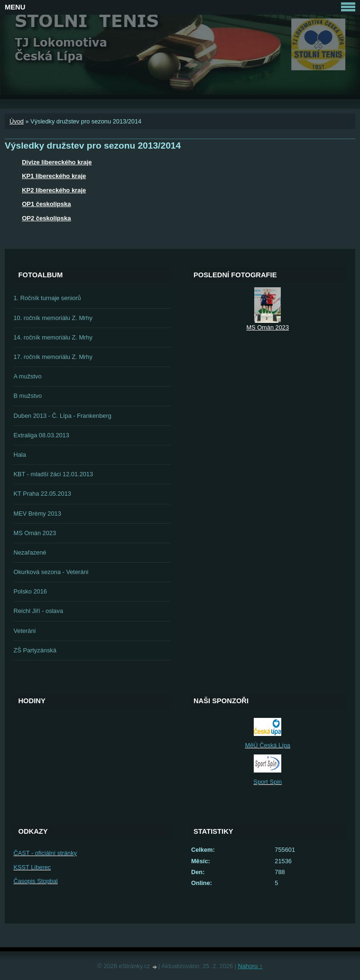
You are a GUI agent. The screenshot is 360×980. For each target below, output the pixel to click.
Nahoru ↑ (250, 966)
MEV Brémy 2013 (37, 514)
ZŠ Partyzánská (35, 650)
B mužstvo (28, 396)
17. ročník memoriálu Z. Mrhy (53, 357)
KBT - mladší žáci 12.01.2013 (53, 474)
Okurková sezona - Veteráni (51, 572)
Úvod (17, 121)
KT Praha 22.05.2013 (42, 494)
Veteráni (24, 631)
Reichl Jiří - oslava (38, 611)
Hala (19, 455)
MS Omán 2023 (35, 533)
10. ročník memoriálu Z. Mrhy (53, 318)
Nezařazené (30, 552)
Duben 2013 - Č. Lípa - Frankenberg (62, 416)
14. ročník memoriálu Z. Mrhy (53, 337)
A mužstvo (27, 376)
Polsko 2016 (30, 591)
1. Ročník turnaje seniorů (47, 298)
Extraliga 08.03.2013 (41, 435)
